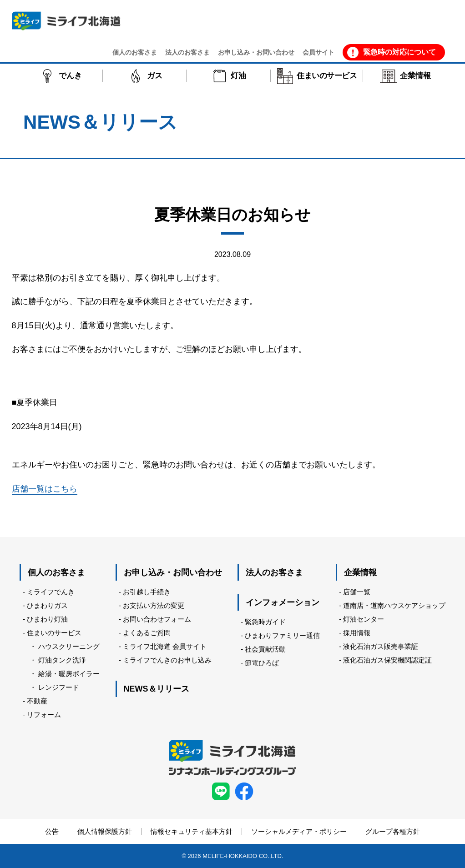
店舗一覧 (357, 592)
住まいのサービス (54, 633)
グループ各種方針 (393, 831)
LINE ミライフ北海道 (221, 791)
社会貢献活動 (265, 649)
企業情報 (360, 572)
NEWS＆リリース (157, 689)
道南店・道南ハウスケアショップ (394, 605)
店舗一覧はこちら (45, 489)
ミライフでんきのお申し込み (167, 660)
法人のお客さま (274, 572)
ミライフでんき (51, 592)
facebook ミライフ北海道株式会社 (244, 791)
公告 (52, 831)
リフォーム (44, 715)
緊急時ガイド (265, 622)
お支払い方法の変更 (154, 605)
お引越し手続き (147, 592)
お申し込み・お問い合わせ (173, 572)
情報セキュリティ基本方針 (192, 831)
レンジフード (59, 687)
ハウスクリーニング (69, 646)
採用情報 (357, 633)
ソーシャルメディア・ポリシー (299, 831)
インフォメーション (283, 602)
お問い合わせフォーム (157, 619)
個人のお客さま (56, 572)
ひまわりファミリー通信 (282, 635)
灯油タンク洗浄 (62, 660)
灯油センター (364, 619)
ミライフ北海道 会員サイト (165, 646)
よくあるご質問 (147, 633)
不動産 (37, 701)
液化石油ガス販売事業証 (381, 646)
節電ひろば (262, 663)
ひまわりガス (47, 605)
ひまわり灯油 (47, 619)
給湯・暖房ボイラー (69, 674)
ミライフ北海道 (66, 21)
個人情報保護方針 (105, 831)
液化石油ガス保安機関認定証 (387, 660)
